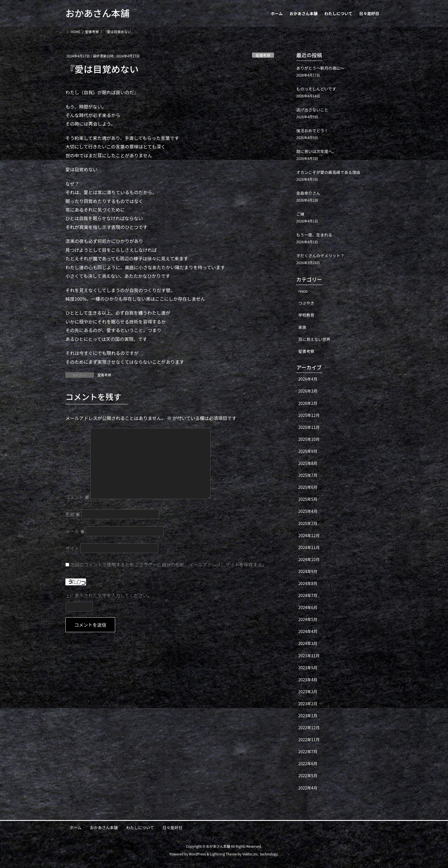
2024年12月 (309, 535)
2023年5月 (308, 668)
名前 (73, 514)
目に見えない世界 (314, 339)
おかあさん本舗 (104, 827)
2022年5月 (308, 775)
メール (75, 531)
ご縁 (300, 214)
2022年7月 (308, 752)
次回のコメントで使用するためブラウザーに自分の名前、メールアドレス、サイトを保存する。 (169, 564)
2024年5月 (308, 619)
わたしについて (140, 827)
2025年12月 (309, 415)
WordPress (197, 854)
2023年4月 (308, 680)
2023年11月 (309, 656)
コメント (77, 497)
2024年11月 (309, 547)
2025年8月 (308, 463)
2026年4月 (308, 379)
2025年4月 (308, 511)
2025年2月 (308, 523)
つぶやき (306, 303)
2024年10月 (309, 559)
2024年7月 (308, 595)
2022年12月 (309, 728)
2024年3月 (308, 643)
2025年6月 (308, 487)
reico (303, 291)
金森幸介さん (308, 193)
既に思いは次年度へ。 (316, 151)
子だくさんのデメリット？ (320, 256)
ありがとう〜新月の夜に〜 (320, 68)
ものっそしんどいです (316, 89)
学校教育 (306, 315)
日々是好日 (172, 827)
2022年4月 (308, 788)
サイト (72, 548)
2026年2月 (308, 403)
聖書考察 (263, 55)
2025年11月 (309, 427)
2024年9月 (308, 571)
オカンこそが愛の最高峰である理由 (328, 172)
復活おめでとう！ (312, 130)
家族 (302, 327)
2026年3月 (308, 391)
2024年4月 (308, 631)
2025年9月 (308, 451)
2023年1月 (308, 716)
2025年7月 (308, 475)
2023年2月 (308, 704)
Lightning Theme (223, 854)
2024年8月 (308, 583)
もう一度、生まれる (314, 235)
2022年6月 (308, 763)
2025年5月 (308, 499)
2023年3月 (308, 692)
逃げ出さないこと (312, 110)
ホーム (76, 827)
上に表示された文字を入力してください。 (109, 595)
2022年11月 (309, 740)
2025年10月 (309, 439)
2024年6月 (308, 607)
